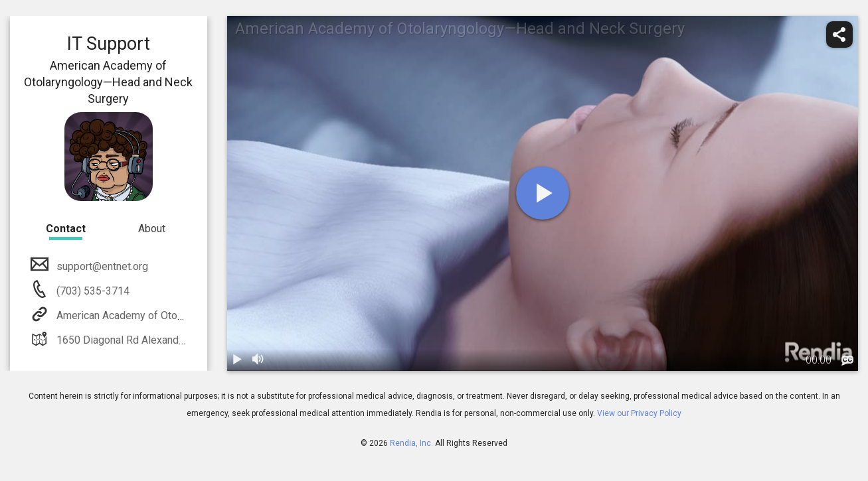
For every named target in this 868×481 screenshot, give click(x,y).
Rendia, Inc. (411, 443)
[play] (543, 193)
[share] (839, 34)
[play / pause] (238, 360)
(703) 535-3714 (92, 291)
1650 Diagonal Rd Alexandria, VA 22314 (147, 340)
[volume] (259, 360)
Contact (66, 229)
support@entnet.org (101, 266)
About (152, 229)
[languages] (847, 361)
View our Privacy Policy (639, 413)
